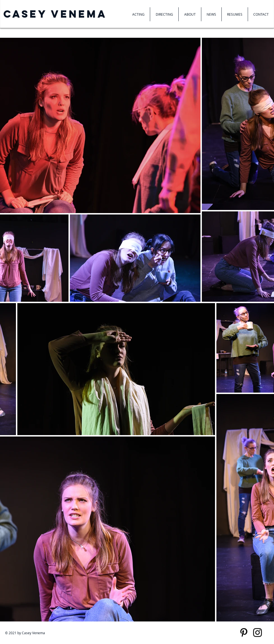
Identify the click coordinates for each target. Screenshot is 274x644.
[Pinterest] (244, 633)
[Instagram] (258, 633)
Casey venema (55, 14)
